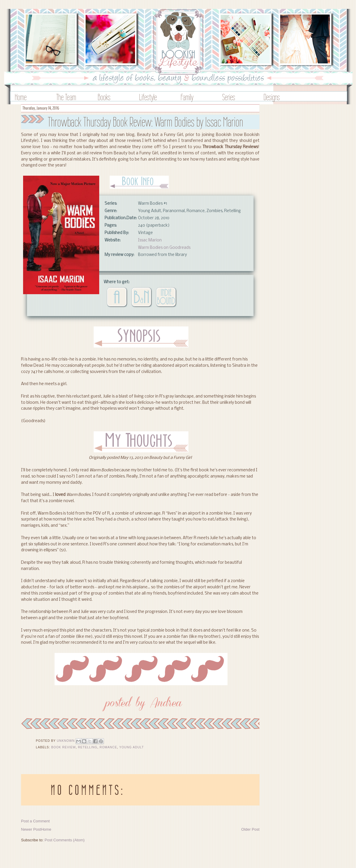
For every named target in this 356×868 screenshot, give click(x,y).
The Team (66, 97)
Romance (108, 747)
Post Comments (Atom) (65, 840)
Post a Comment (35, 821)
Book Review (64, 747)
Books (104, 97)
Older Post (250, 829)
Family (187, 97)
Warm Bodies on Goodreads (164, 248)
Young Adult (132, 747)
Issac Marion (150, 240)
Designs (272, 97)
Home (21, 97)
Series (229, 97)
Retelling (88, 747)
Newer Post (31, 829)
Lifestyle (148, 97)
